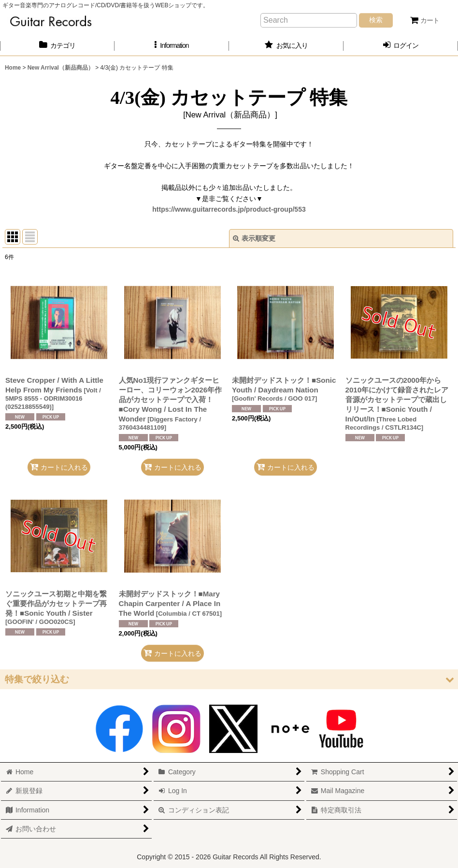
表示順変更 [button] (254, 238)
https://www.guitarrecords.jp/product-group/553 (229, 209)
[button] (172, 46)
